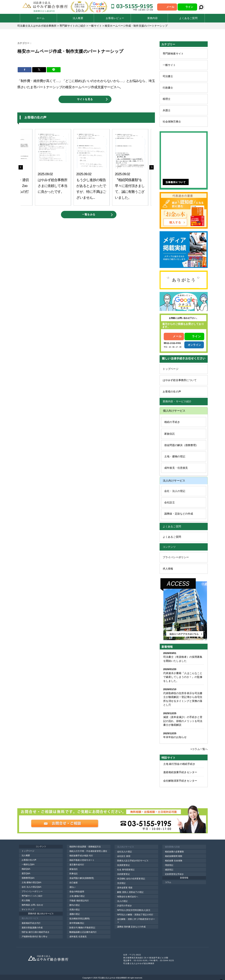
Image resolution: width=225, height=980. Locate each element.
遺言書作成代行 (77, 865)
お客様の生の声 (172, 391)
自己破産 (74, 883)
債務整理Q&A (28, 878)
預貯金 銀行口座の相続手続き (36, 932)
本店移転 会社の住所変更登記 (131, 879)
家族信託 (169, 434)
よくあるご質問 (188, 18)
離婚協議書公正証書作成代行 (83, 932)
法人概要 (78, 18)
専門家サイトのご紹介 (32, 896)
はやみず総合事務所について (180, 380)
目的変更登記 (123, 874)
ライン (189, 7)
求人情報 (168, 569)
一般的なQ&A (28, 864)
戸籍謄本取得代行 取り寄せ (35, 937)
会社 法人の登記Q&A (31, 887)
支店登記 (121, 883)
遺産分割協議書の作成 (32, 928)
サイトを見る (85, 99)
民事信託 (74, 874)
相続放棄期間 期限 (174, 856)
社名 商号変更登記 (126, 870)
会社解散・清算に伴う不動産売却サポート (136, 921)
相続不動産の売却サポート (82, 860)
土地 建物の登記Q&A (31, 882)
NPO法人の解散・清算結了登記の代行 (135, 915)
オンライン (194, 345)
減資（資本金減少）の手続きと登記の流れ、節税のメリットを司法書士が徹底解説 (183, 721)
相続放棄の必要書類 (174, 852)
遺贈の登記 (75, 914)
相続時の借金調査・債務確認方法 (85, 847)
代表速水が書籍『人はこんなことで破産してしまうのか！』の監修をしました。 (183, 677)
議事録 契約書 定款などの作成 (131, 927)
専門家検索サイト (173, 54)
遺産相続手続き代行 (31, 923)
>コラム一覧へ (199, 749)
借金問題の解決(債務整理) (82, 878)
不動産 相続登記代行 (79, 901)
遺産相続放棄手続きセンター (180, 772)
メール (170, 7)
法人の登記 (122, 901)
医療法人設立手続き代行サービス (133, 861)
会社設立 (169, 502)
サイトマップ (28, 909)
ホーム (40, 18)
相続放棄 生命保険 (174, 861)
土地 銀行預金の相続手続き (179, 764)
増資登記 (169, 865)
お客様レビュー (115, 18)
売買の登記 (75, 910)
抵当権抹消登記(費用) (80, 919)
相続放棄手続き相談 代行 (81, 856)
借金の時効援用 (77, 892)
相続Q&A (26, 869)
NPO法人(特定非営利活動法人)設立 (134, 910)
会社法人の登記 (125, 852)
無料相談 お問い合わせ (32, 905)
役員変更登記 (123, 865)
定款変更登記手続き (174, 874)
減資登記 (169, 870)
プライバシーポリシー (176, 557)
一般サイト (169, 65)
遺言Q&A (26, 873)
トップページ (171, 369)
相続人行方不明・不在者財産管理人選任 (88, 851)
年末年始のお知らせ (175, 737)
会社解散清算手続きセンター (180, 781)
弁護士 (167, 110)
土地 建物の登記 (77, 896)
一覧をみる (89, 214)
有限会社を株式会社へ (128, 897)
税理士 (167, 99)
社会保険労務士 (172, 122)
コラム (168, 882)
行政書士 (168, 88)
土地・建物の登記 (175, 456)
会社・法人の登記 (175, 491)
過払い (73, 887)
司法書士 (168, 76)
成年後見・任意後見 (176, 468)
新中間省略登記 (77, 923)
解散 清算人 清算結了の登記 (130, 892)
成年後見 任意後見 (78, 937)
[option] (58, 167)
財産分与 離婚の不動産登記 (82, 928)
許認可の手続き (125, 906)
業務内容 (152, 18)
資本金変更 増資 (125, 888)
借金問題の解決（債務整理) (180, 445)
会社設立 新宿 (124, 856)
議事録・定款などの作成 (179, 514)
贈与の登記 (75, 905)
